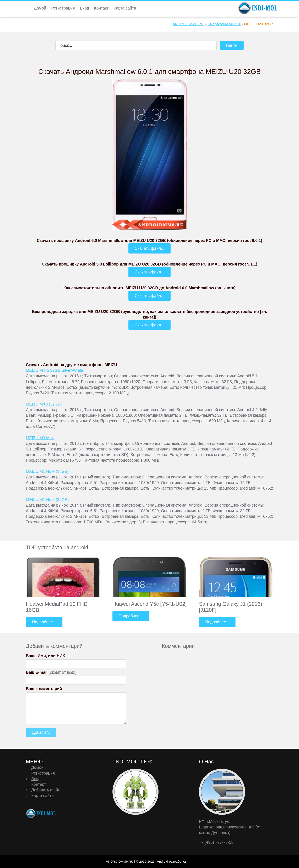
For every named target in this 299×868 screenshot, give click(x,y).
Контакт (101, 8)
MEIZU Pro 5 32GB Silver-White (55, 370)
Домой (40, 8)
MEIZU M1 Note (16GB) (47, 471)
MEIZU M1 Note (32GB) (47, 500)
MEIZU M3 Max (40, 438)
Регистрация (63, 8)
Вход (84, 8)
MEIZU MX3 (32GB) (44, 404)
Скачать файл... (149, 248)
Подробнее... (44, 622)
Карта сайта (125, 8)
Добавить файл (46, 790)
